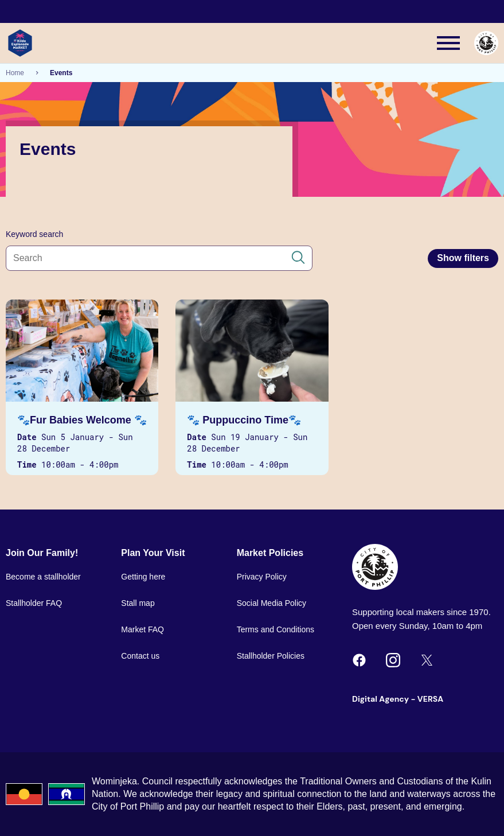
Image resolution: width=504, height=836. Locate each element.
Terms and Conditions (276, 629)
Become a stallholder (43, 577)
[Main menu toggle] (448, 43)
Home (15, 73)
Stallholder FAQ (34, 603)
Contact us (140, 656)
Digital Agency (380, 699)
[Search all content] (159, 258)
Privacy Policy (262, 577)
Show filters (463, 258)
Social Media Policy (271, 603)
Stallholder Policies (271, 656)
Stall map (138, 603)
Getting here (143, 577)
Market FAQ (142, 629)
